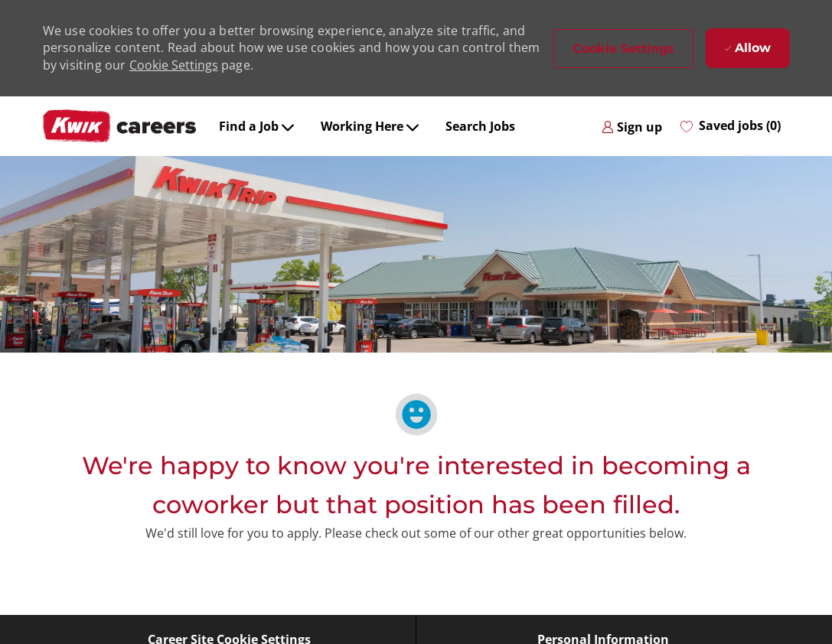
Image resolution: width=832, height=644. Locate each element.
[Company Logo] (119, 126)
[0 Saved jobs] (731, 126)
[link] (632, 126)
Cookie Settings (174, 65)
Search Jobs (480, 126)
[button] (623, 49)
